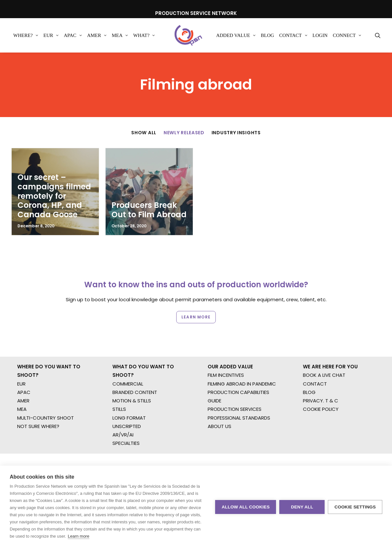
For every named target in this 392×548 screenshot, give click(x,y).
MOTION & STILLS (132, 376)
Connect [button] (347, 35)
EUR (51, 35)
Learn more (78, 536)
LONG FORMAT (129, 393)
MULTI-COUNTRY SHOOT (46, 393)
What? (144, 35)
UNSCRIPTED (127, 401)
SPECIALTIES (126, 418)
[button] (378, 35)
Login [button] (320, 35)
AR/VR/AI (123, 410)
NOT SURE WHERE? (38, 401)
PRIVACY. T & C (321, 376)
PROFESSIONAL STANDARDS (239, 393)
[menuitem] (26, 35)
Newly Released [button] (184, 133)
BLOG (309, 367)
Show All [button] (144, 133)
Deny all (302, 507)
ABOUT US (219, 401)
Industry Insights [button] (236, 133)
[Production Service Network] (188, 35)
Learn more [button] (196, 295)
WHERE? (26, 35)
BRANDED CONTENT (135, 367)
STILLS (119, 384)
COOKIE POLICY (321, 384)
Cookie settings (355, 507)
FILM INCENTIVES (226, 350)
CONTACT (315, 358)
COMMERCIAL (128, 358)
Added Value (236, 35)
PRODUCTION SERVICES (235, 384)
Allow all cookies (246, 507)
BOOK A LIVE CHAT (324, 350)
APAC (73, 35)
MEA (120, 35)
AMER (97, 35)
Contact (293, 35)
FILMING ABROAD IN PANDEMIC (242, 358)
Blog (267, 35)
